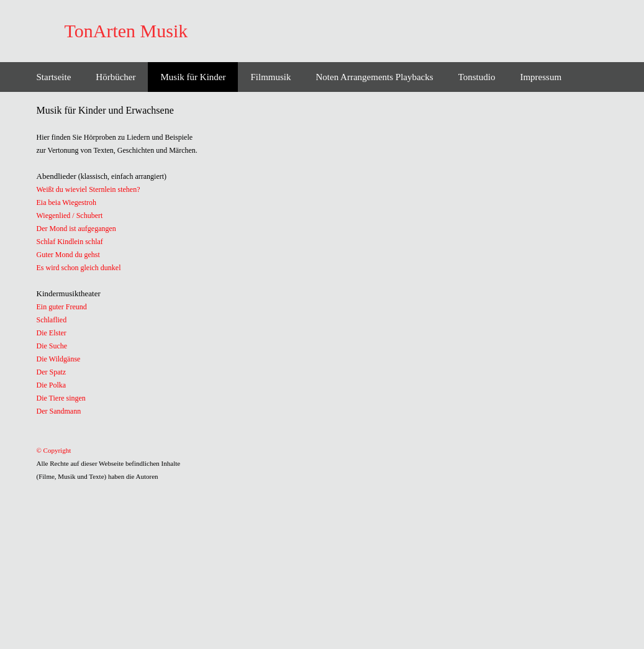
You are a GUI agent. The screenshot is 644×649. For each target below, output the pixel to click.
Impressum (541, 77)
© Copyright (54, 450)
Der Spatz (52, 372)
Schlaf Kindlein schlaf (70, 242)
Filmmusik (270, 77)
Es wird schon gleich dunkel (79, 268)
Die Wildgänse (59, 359)
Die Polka (52, 385)
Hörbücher (116, 77)
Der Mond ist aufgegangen (76, 229)
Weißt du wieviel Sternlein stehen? (88, 189)
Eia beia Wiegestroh (67, 202)
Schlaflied (52, 320)
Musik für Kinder (193, 77)
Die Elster (52, 333)
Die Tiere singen (61, 398)
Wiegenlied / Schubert (70, 216)
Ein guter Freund (62, 307)
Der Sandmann (59, 411)
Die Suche (52, 346)
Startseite (54, 77)
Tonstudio (477, 77)
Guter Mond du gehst (68, 255)
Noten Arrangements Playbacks (375, 77)
